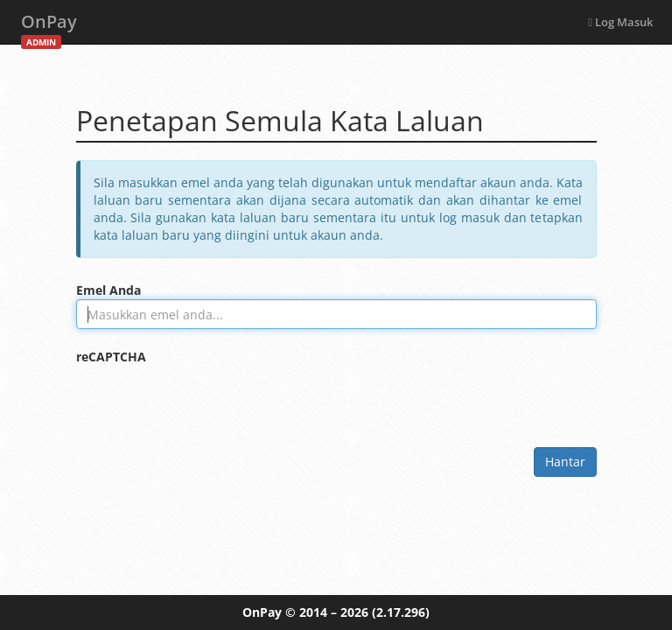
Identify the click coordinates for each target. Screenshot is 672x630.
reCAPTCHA (111, 357)
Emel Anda (108, 290)
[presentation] (209, 400)
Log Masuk (620, 22)
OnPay (49, 27)
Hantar (565, 462)
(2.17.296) (401, 612)
